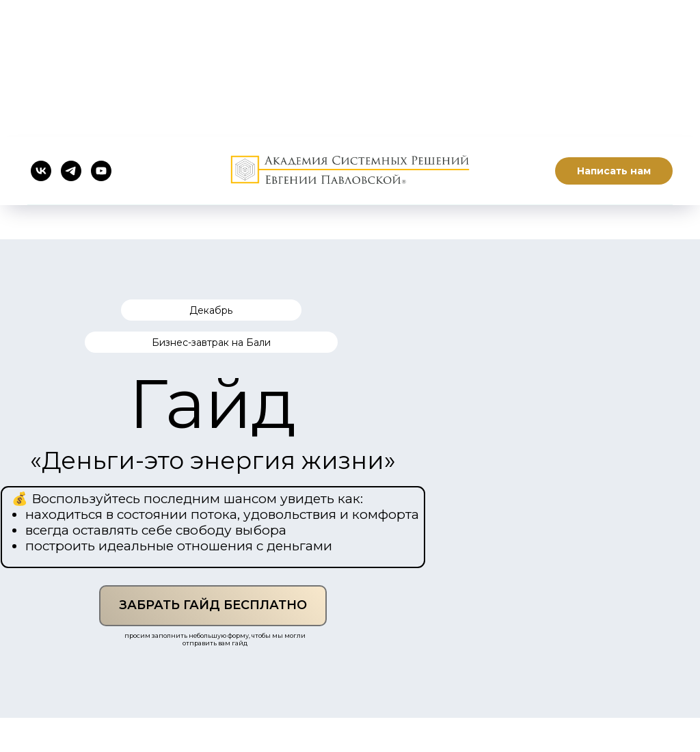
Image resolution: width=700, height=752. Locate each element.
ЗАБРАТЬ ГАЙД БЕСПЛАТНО (213, 605)
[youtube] (101, 171)
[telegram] (71, 171)
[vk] (41, 171)
